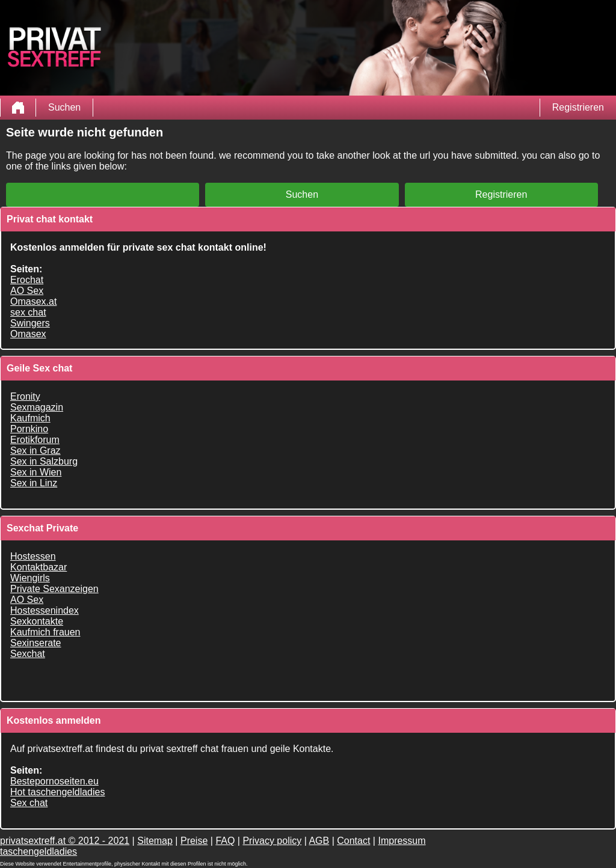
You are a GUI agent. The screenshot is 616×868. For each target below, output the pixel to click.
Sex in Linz (34, 483)
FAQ (225, 841)
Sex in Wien (36, 472)
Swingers (30, 323)
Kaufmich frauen (45, 632)
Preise (194, 841)
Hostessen (33, 556)
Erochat (27, 280)
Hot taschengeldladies (57, 792)
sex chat (28, 312)
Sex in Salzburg (44, 461)
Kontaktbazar (38, 567)
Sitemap (155, 841)
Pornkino (29, 429)
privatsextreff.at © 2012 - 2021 (65, 841)
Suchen (64, 107)
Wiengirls (30, 578)
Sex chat (29, 803)
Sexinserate (36, 643)
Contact (353, 841)
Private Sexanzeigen (54, 589)
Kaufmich (30, 418)
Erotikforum (35, 440)
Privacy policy (272, 841)
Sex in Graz (35, 451)
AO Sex (27, 291)
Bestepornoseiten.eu (54, 781)
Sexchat (28, 654)
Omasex (28, 334)
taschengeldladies (38, 851)
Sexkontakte (37, 621)
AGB (319, 841)
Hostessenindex (45, 610)
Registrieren (578, 107)
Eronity (25, 396)
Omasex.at (33, 301)
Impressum (402, 841)
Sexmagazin (37, 407)
